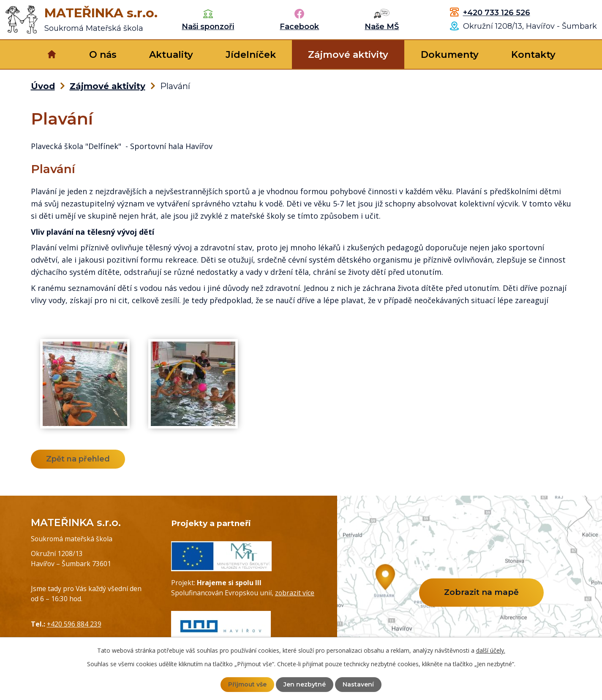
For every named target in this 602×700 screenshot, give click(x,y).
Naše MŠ (382, 27)
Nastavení (358, 684)
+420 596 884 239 (74, 624)
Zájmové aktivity (348, 55)
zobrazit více (295, 593)
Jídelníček (251, 55)
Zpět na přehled (78, 459)
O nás (103, 55)
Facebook (299, 27)
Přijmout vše (247, 684)
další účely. (491, 650)
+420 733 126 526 (497, 13)
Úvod (52, 54)
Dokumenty (450, 55)
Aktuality (171, 55)
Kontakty (533, 55)
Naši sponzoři (208, 27)
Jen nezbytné (305, 684)
